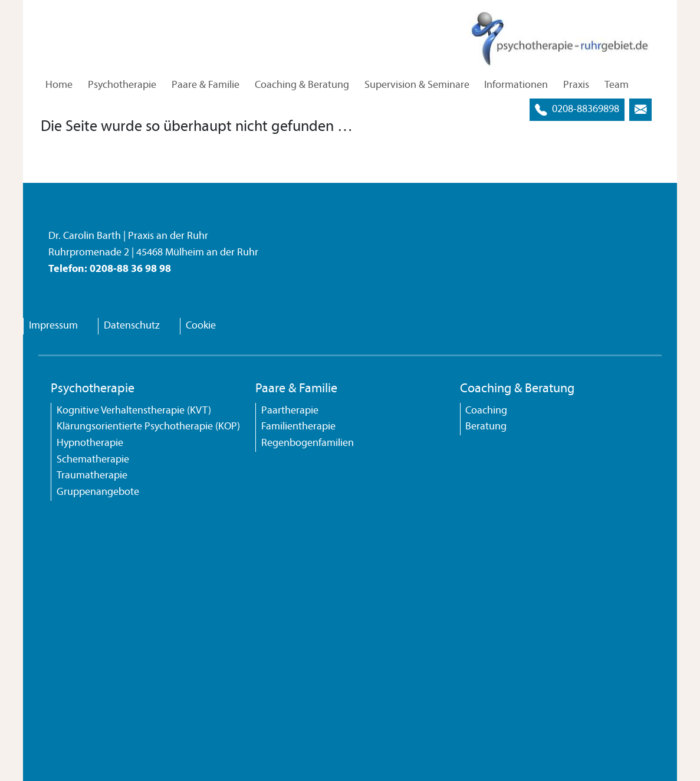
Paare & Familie (206, 85)
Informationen (516, 85)
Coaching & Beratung (302, 85)
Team (617, 85)
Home (59, 85)
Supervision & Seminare (417, 85)
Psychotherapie (122, 85)
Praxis (576, 85)
